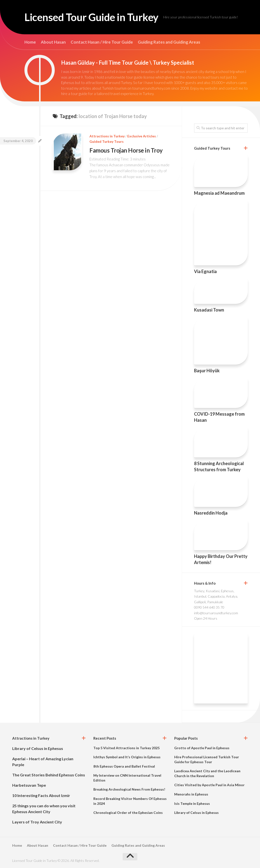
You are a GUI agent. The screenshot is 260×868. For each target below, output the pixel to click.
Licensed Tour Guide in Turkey (91, 17)
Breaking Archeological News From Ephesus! (129, 789)
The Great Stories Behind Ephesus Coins (49, 775)
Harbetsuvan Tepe (29, 785)
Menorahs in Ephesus (191, 794)
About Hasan (53, 42)
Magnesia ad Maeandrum (219, 193)
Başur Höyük (207, 371)
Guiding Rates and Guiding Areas (169, 42)
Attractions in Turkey (107, 136)
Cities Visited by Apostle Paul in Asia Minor (209, 785)
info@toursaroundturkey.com (216, 613)
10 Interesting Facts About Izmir (41, 795)
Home (30, 42)
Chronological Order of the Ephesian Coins (128, 813)
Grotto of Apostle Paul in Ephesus (202, 748)
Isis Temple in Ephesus (192, 803)
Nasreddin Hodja (211, 513)
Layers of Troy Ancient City (37, 822)
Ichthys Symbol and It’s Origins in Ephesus (127, 757)
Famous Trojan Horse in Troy (126, 150)
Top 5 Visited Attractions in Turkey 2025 (126, 748)
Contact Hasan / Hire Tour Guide (102, 42)
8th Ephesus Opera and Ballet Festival (124, 766)
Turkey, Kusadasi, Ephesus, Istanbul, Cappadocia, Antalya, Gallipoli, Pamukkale (216, 596)
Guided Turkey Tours (107, 141)
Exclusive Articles (142, 136)
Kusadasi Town (209, 310)
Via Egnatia (205, 271)
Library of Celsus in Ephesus (38, 748)
